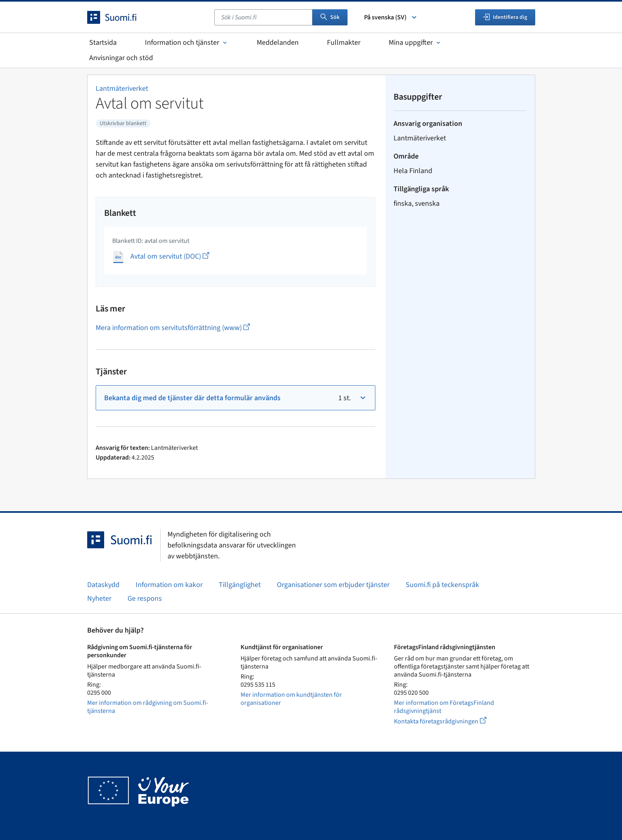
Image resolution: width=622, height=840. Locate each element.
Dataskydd (103, 585)
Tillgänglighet (240, 585)
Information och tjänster (187, 43)
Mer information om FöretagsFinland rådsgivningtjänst (444, 707)
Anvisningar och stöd (121, 58)
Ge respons (145, 599)
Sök (330, 17)
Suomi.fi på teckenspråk (442, 585)
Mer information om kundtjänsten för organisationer (291, 699)
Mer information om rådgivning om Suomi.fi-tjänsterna (148, 707)
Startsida (103, 43)
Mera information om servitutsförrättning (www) (173, 328)
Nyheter (99, 599)
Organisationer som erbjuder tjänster (333, 585)
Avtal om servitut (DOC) (170, 256)
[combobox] (263, 17)
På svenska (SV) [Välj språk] (391, 17)
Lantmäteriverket (122, 89)
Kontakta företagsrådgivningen (447, 721)
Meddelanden (278, 43)
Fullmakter (344, 43)
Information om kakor (169, 585)
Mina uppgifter (415, 43)
